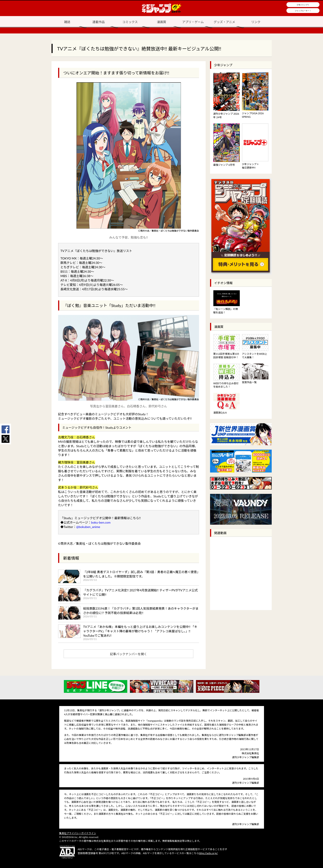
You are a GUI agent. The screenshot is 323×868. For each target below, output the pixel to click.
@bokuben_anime (88, 527)
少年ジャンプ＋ (303, 5)
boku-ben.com (101, 522)
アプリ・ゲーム (193, 22)
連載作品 (99, 22)
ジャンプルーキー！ (303, 11)
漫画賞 (162, 22)
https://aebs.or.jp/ (208, 853)
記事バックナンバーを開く (129, 654)
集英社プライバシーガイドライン (78, 833)
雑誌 (67, 22)
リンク (256, 22)
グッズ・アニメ (224, 22)
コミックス (130, 22)
